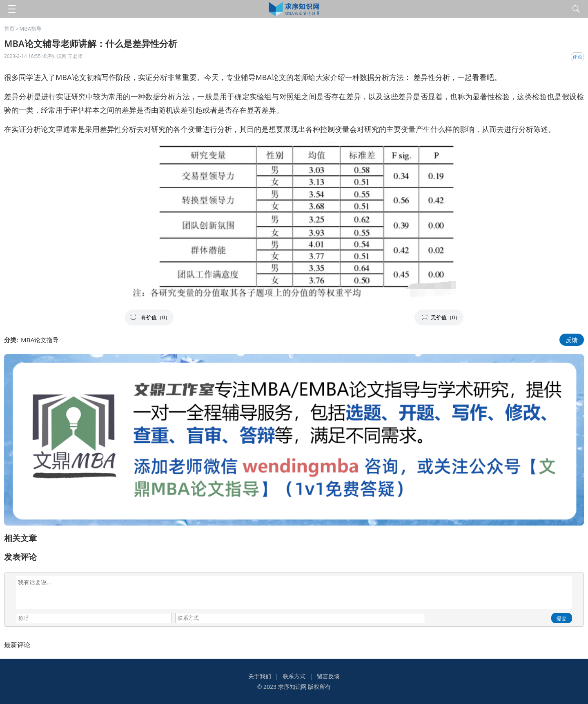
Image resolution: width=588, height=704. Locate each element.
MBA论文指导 (40, 340)
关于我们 (260, 676)
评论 (577, 57)
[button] (149, 317)
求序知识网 (292, 687)
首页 (9, 29)
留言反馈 (328, 676)
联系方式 (294, 676)
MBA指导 (30, 29)
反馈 (572, 340)
